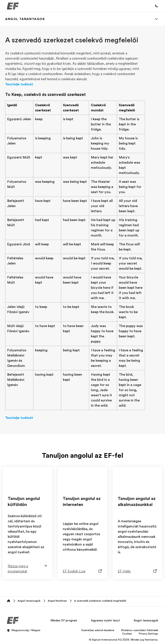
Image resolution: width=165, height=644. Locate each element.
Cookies (127, 634)
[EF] (13, 6)
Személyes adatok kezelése (98, 630)
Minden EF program (64, 620)
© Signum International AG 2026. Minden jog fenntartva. (124, 640)
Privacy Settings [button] (148, 634)
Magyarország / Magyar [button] (24, 630)
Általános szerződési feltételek (140, 630)
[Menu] (156, 19)
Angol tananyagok (146, 620)
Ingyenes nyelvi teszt (105, 620)
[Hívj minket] (156, 6)
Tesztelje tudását (19, 84)
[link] (25, 19)
